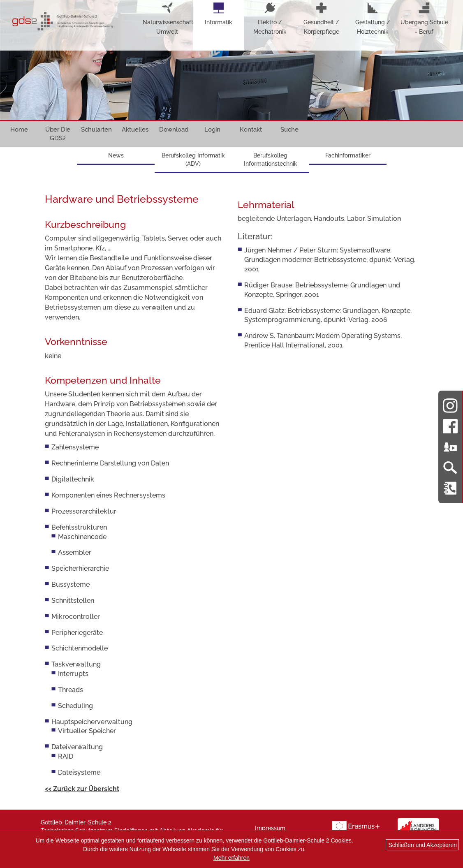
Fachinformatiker (348, 155)
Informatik (219, 14)
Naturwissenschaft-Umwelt (167, 18)
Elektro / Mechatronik (270, 18)
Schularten (96, 130)
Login (212, 130)
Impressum (270, 828)
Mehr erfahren (231, 858)
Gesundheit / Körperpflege (321, 18)
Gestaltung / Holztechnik (373, 18)
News (116, 155)
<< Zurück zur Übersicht (82, 789)
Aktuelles (135, 130)
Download (174, 130)
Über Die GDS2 (58, 134)
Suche (289, 130)
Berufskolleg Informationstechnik (271, 160)
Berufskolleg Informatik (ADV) (193, 160)
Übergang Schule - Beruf (424, 18)
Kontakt (251, 130)
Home (19, 130)
